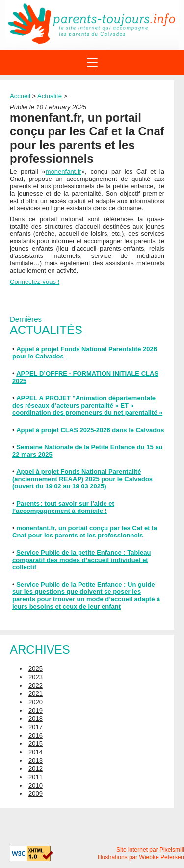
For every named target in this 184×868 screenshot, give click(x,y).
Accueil (20, 96)
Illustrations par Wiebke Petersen (141, 857)
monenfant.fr (64, 171)
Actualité (50, 96)
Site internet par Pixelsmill (150, 850)
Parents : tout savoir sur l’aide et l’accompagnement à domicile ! (63, 507)
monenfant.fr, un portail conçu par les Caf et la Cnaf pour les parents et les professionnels (85, 532)
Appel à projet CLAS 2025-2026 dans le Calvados (90, 430)
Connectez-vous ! (35, 282)
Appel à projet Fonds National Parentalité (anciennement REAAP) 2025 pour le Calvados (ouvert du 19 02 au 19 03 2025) (82, 479)
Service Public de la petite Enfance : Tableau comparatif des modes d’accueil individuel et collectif (81, 560)
